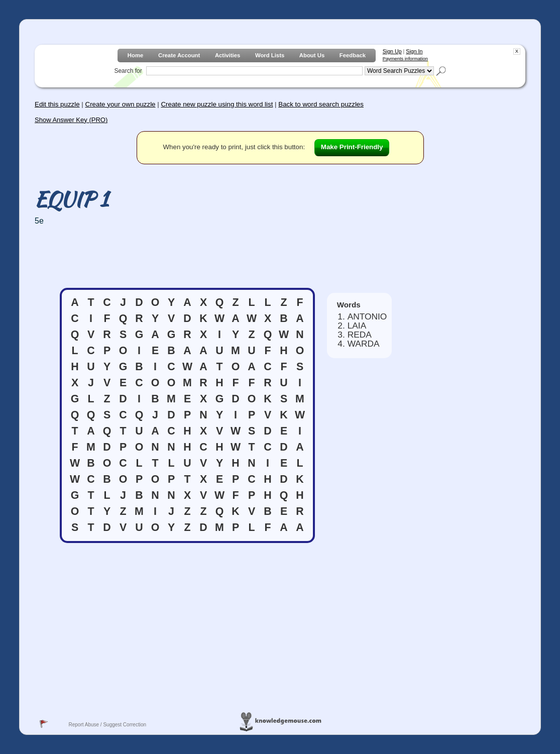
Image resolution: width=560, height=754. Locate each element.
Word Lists (270, 55)
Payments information (405, 59)
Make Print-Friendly (352, 147)
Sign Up (392, 51)
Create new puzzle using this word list (217, 104)
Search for (128, 71)
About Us (312, 55)
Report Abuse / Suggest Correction (107, 725)
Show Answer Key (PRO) (71, 120)
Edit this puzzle (57, 104)
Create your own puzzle (121, 104)
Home (135, 55)
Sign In (414, 51)
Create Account (179, 55)
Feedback (353, 55)
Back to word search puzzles (321, 104)
